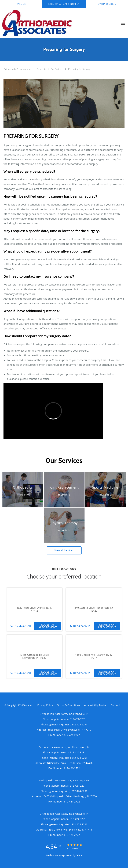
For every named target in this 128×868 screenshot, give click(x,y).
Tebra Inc (28, 705)
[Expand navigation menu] (123, 23)
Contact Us (117, 705)
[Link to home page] (50, 23)
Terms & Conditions (69, 705)
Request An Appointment (47, 626)
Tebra (79, 855)
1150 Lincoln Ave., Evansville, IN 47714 (94, 656)
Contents (42, 69)
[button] (64, 4)
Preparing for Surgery (79, 69)
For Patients (57, 69)
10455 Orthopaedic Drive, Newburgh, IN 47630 (34, 656)
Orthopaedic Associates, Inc (18, 69)
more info (23, 494)
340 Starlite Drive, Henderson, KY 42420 (94, 609)
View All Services (64, 550)
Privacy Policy (45, 705)
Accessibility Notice (95, 705)
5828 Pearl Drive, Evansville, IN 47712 (34, 609)
